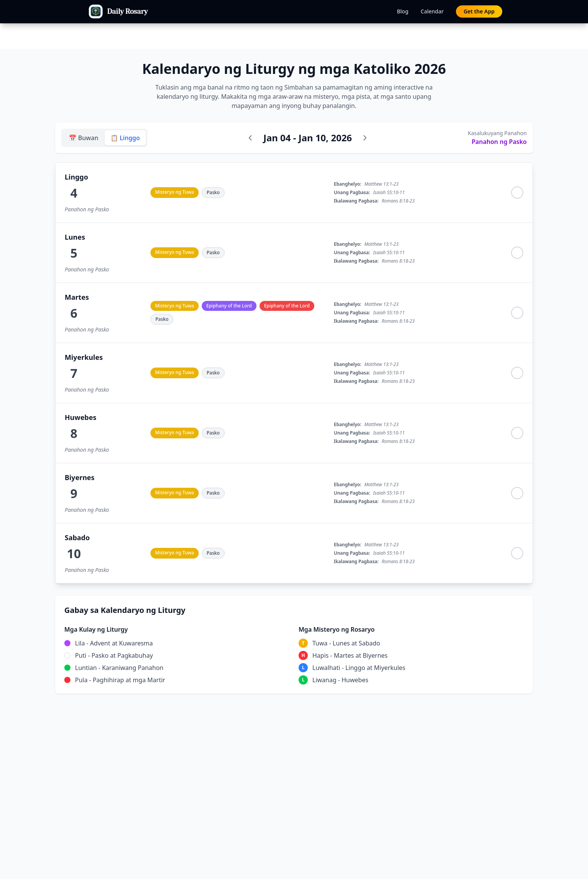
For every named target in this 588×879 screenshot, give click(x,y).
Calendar (432, 11)
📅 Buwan (84, 138)
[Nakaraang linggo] (250, 138)
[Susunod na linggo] (365, 138)
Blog (403, 11)
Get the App (479, 11)
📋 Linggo (125, 138)
